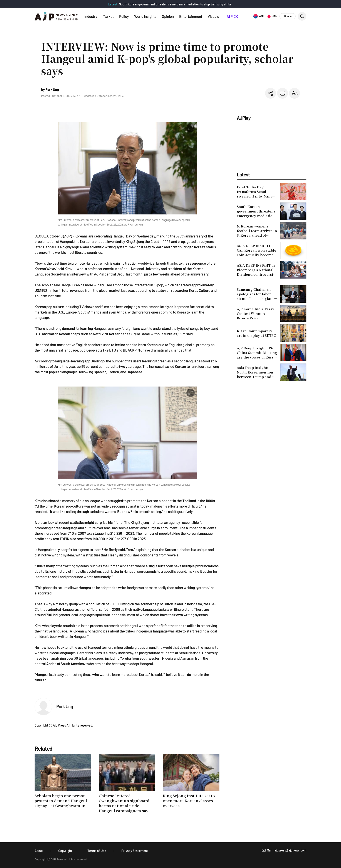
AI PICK (232, 16)
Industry (91, 16)
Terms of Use (97, 851)
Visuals (213, 16)
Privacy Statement (135, 851)
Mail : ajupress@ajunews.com (287, 850)
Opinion (168, 16)
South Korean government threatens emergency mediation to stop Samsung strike (175, 4)
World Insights (145, 16)
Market (108, 16)
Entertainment (191, 16)
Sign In (288, 16)
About (39, 851)
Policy (124, 16)
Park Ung (65, 706)
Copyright (65, 851)
